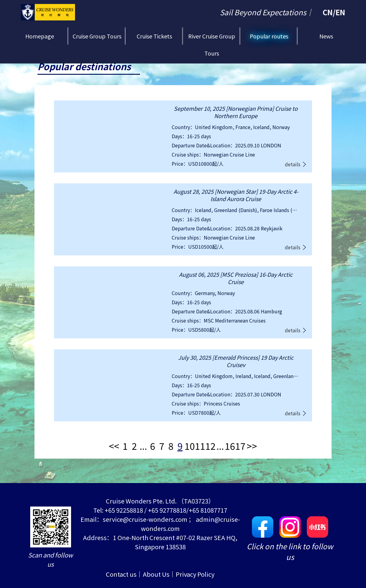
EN (340, 12)
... (143, 446)
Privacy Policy (195, 574)
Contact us (121, 574)
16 (230, 446)
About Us (156, 574)
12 (210, 446)
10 (190, 446)
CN (328, 12)
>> (252, 446)
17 (240, 446)
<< (114, 446)
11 (200, 446)
